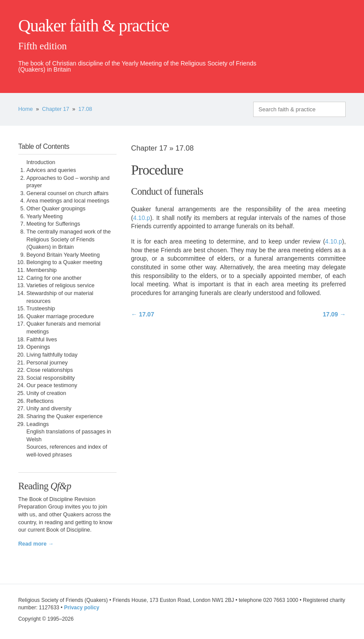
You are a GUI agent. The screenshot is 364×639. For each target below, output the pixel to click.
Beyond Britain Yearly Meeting (63, 255)
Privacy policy (82, 608)
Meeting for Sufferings (53, 224)
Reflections (40, 401)
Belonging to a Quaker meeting (65, 262)
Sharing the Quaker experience (65, 416)
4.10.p (142, 218)
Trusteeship (41, 309)
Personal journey (47, 363)
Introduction (41, 162)
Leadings (38, 424)
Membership (42, 270)
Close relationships (50, 370)
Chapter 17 (55, 109)
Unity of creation (46, 393)
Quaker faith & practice (94, 26)
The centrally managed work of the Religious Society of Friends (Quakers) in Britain (69, 239)
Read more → (36, 544)
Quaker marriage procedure (60, 316)
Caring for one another (54, 278)
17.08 (86, 109)
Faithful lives (42, 340)
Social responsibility (51, 378)
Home (26, 109)
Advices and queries (51, 170)
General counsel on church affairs (68, 193)
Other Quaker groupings (56, 209)
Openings (38, 347)
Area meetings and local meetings (68, 201)
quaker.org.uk (319, 40)
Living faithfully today (52, 355)
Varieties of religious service (61, 285)
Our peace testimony (52, 385)
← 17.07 (143, 314)
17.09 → (334, 314)
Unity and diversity (49, 409)
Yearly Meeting (45, 216)
